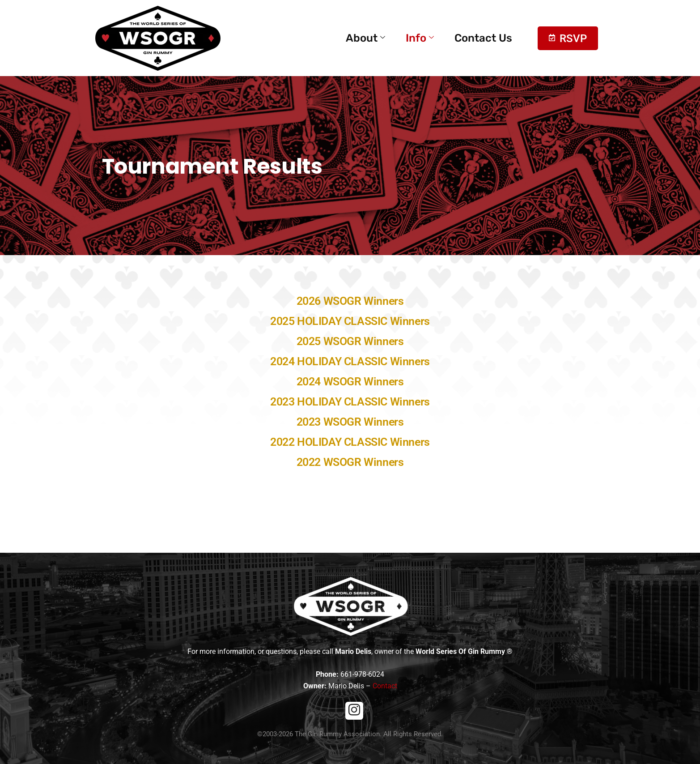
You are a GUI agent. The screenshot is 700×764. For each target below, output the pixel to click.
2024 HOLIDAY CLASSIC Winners (350, 361)
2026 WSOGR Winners (350, 301)
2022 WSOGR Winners (350, 462)
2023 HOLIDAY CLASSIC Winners (350, 402)
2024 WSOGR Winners (350, 382)
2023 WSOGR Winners (350, 422)
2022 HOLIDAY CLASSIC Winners (350, 442)
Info (420, 38)
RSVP (568, 38)
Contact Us (483, 38)
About (365, 38)
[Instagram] (354, 711)
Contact (385, 686)
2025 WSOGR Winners (350, 341)
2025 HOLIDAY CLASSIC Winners (350, 321)
